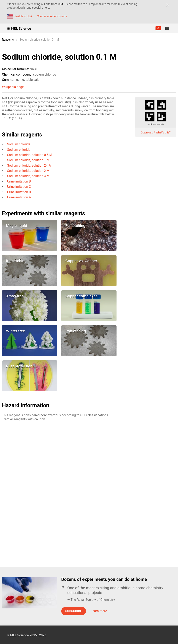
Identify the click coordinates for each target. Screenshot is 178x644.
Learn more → (101, 611)
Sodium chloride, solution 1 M (28, 160)
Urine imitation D (19, 192)
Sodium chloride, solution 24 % (29, 166)
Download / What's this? (156, 132)
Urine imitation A (19, 197)
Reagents (8, 40)
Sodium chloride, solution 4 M (28, 176)
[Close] (167, 5)
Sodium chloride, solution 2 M (28, 171)
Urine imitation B (19, 181)
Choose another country (52, 16)
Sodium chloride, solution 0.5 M (30, 155)
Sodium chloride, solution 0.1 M (39, 40)
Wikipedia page (13, 87)
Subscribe (74, 611)
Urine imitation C (19, 187)
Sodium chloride (19, 144)
